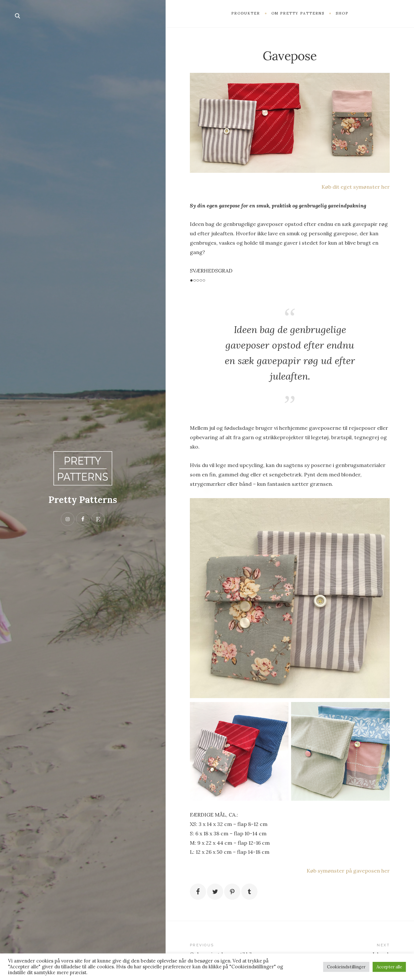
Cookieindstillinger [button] (346, 967)
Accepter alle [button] (389, 967)
